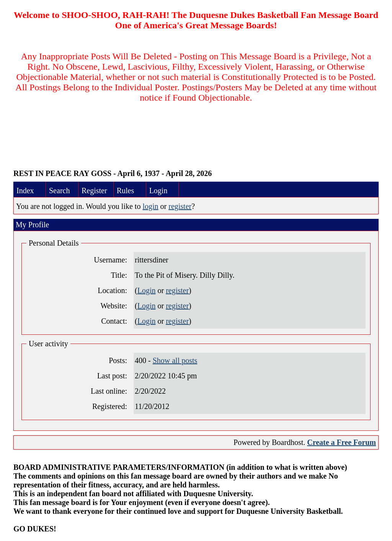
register (180, 206)
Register (94, 191)
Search (59, 191)
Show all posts (175, 360)
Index (25, 191)
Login (158, 191)
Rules (126, 191)
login (150, 206)
